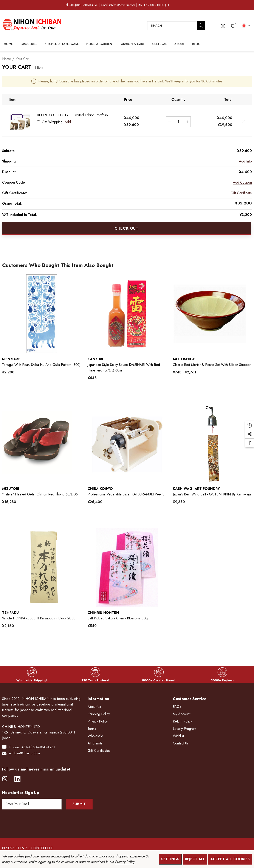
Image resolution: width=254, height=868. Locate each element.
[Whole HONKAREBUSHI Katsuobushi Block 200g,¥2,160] (42, 567)
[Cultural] (160, 44)
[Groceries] (29, 44)
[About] (180, 44)
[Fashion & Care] (132, 44)
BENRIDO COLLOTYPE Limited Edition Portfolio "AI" (72, 115)
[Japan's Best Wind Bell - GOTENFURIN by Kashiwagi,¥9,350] (212, 443)
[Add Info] (245, 161)
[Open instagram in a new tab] (5, 779)
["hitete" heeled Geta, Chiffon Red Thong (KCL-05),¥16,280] (42, 443)
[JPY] (245, 25)
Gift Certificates (99, 751)
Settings (170, 859)
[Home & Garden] (99, 44)
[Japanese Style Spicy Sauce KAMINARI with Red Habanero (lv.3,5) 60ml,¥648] (127, 314)
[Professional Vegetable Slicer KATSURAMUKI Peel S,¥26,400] (127, 443)
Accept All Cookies (230, 859)
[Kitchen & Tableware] (62, 44)
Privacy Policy (125, 862)
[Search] (201, 26)
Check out (127, 228)
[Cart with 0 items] (232, 26)
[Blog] (196, 44)
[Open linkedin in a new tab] (17, 779)
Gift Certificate (241, 193)
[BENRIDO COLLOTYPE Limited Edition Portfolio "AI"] (178, 122)
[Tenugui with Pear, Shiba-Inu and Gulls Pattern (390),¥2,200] (42, 314)
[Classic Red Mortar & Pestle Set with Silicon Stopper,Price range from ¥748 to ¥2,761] (212, 314)
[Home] (8, 44)
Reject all (195, 859)
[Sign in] (223, 26)
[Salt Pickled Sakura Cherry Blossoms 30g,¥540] (127, 567)
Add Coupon (242, 182)
